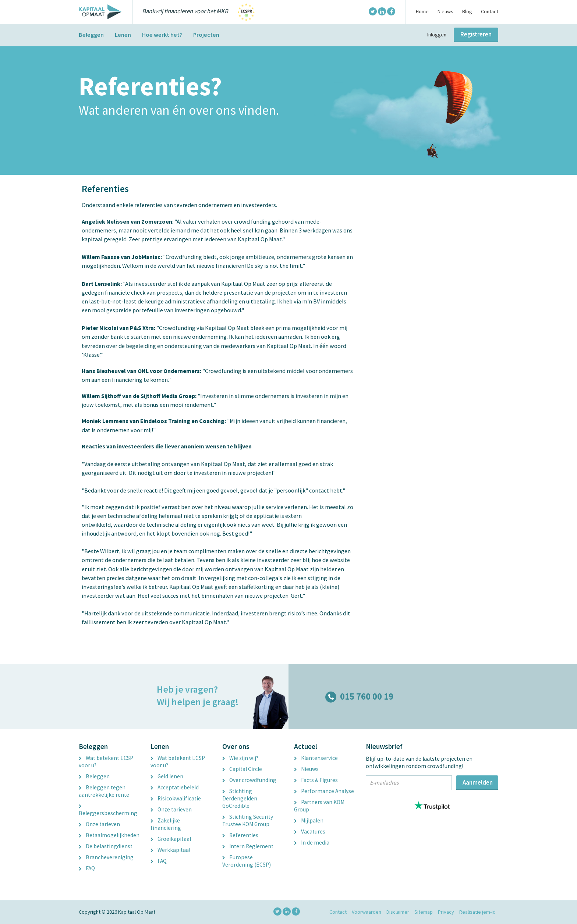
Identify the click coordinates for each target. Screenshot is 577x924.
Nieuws (445, 11)
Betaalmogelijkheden (109, 835)
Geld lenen (167, 776)
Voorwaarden (367, 912)
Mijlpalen (309, 820)
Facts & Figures (316, 780)
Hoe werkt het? (162, 35)
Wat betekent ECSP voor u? (106, 762)
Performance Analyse (324, 791)
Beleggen (91, 35)
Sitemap (424, 912)
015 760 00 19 (359, 696)
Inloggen (437, 35)
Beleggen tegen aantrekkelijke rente (104, 791)
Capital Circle (242, 769)
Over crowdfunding (249, 780)
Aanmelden (478, 782)
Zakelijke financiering (166, 824)
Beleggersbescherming (108, 811)
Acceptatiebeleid (175, 787)
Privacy (446, 912)
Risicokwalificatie (176, 798)
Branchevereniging (106, 857)
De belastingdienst (106, 846)
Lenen (123, 35)
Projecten (206, 35)
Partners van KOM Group (319, 806)
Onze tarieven (99, 824)
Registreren (476, 34)
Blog (467, 11)
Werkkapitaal (170, 850)
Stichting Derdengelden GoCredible (240, 798)
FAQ (87, 868)
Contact (490, 11)
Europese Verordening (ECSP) (247, 861)
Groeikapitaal (171, 839)
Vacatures (310, 831)
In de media (312, 843)
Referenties (240, 835)
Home (422, 11)
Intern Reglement (248, 846)
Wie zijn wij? (240, 758)
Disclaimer (398, 912)
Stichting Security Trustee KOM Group (248, 820)
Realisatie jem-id (477, 912)
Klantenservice (316, 758)
